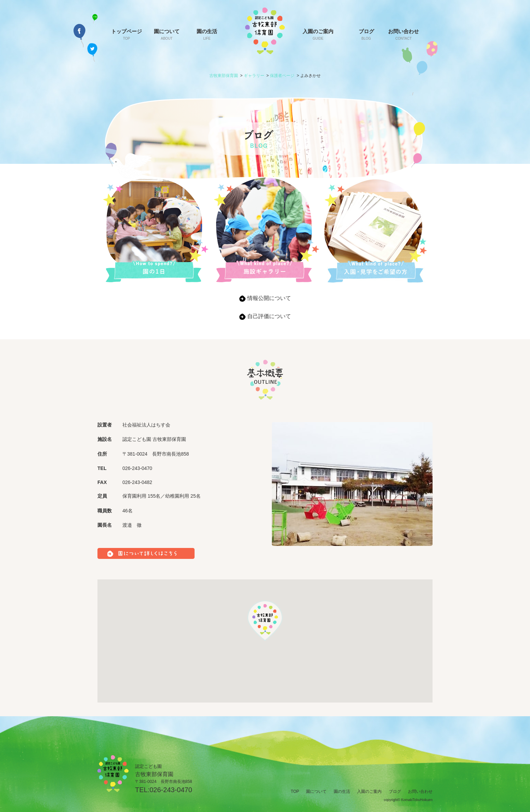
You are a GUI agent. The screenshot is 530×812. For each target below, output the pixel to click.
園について (167, 34)
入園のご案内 (318, 34)
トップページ (127, 34)
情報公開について (269, 298)
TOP (295, 791)
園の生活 (207, 34)
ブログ (366, 34)
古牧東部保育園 (224, 76)
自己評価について (269, 316)
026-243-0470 (171, 790)
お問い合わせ (403, 34)
